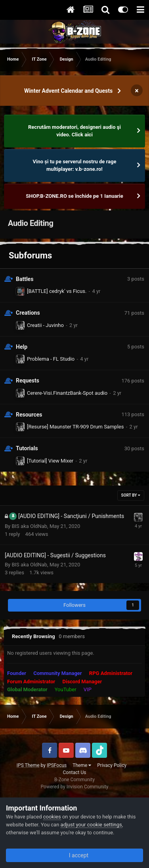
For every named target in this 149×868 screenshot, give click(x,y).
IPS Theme (28, 765)
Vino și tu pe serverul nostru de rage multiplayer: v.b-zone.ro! (75, 165)
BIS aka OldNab (29, 526)
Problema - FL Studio (51, 359)
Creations (28, 313)
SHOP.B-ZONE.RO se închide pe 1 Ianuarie (74, 196)
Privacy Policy (112, 765)
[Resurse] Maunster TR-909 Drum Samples (75, 427)
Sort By (131, 495)
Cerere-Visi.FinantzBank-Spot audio (67, 393)
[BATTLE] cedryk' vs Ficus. (57, 291)
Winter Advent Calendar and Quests (68, 91)
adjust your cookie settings (91, 825)
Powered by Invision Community (75, 787)
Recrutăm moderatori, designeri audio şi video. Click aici (74, 131)
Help (22, 347)
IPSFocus (57, 765)
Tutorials (27, 448)
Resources (29, 415)
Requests (28, 380)
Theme (82, 765)
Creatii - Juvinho (45, 325)
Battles (25, 279)
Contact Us (75, 772)
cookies (52, 817)
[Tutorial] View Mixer (50, 461)
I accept (74, 855)
